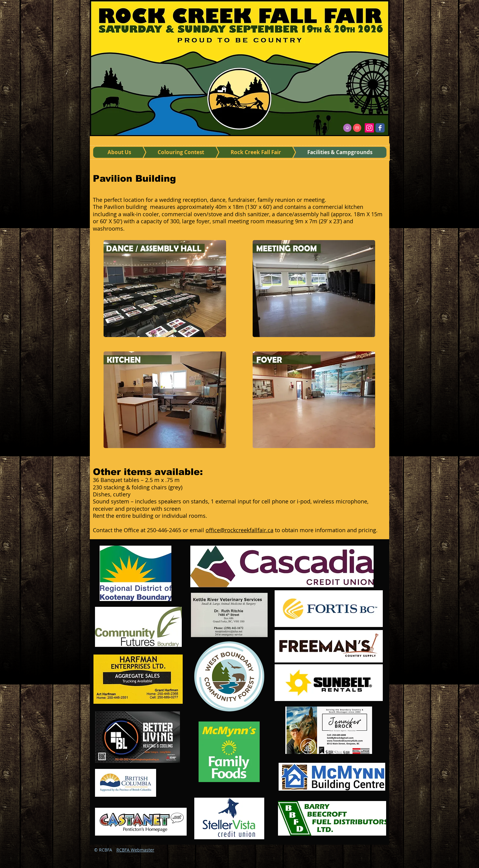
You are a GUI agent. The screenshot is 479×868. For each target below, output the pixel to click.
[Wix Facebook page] (380, 128)
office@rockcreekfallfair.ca (239, 530)
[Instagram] (369, 128)
